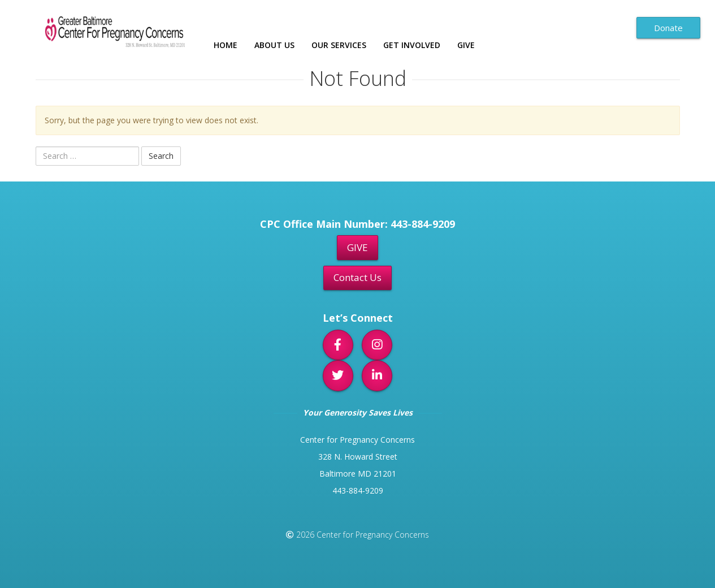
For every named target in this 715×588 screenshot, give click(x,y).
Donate (668, 28)
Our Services (339, 45)
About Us (274, 45)
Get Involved (412, 45)
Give (466, 45)
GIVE (357, 247)
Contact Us (357, 277)
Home (226, 45)
